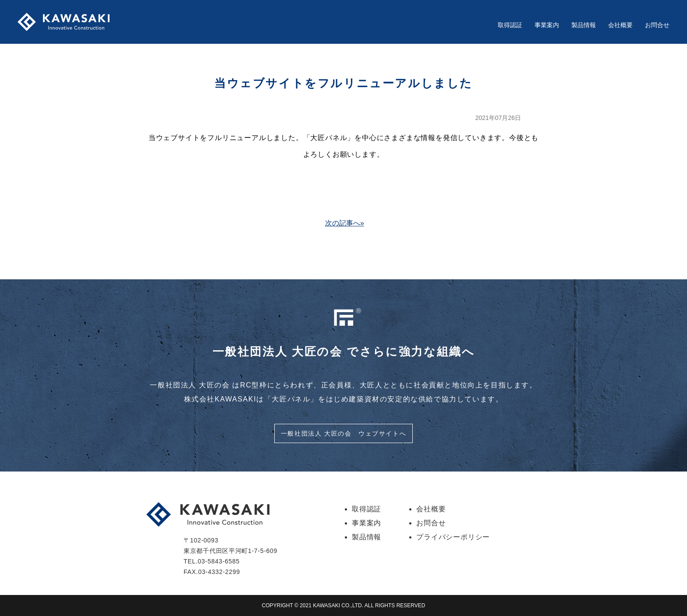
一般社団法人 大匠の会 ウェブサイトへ (343, 433)
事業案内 (547, 25)
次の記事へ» (345, 223)
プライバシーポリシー (453, 537)
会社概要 (620, 25)
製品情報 (584, 25)
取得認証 (510, 25)
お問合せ (657, 25)
